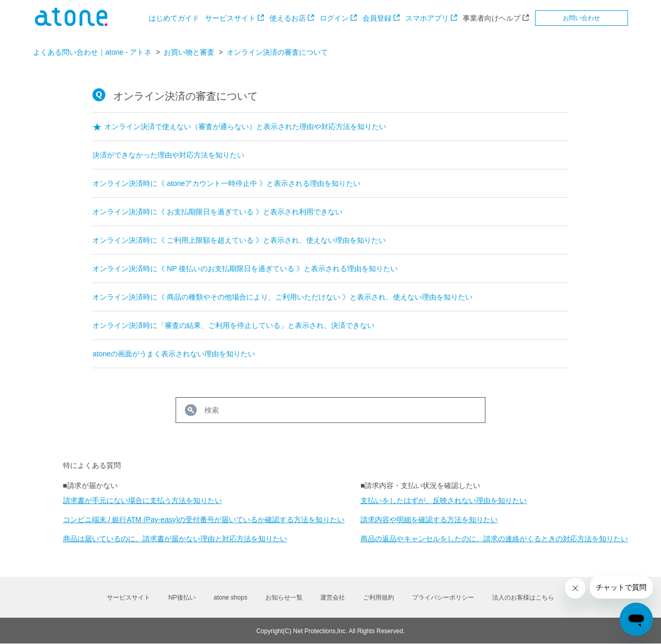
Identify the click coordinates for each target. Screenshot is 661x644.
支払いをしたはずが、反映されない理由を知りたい (444, 500)
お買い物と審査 (189, 52)
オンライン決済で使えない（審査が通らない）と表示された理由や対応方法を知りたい (245, 127)
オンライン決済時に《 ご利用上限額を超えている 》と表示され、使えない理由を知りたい (239, 240)
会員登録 (377, 18)
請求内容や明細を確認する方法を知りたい (429, 520)
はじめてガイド (174, 18)
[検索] (330, 410)
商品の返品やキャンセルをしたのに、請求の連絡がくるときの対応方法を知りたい (494, 539)
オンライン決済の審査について (277, 52)
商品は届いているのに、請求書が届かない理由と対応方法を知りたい (175, 539)
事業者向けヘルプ (492, 18)
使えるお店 (288, 18)
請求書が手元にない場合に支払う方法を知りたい (143, 500)
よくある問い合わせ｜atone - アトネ (92, 52)
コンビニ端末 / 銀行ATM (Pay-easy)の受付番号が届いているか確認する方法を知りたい (204, 520)
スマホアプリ (427, 18)
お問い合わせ (581, 18)
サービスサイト (230, 18)
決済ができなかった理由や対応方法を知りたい (168, 155)
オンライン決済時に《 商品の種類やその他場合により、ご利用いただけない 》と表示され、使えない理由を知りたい (282, 297)
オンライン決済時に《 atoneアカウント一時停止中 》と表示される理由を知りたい (226, 183)
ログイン (334, 18)
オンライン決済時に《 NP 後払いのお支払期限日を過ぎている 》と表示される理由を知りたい (245, 269)
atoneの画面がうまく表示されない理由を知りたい (174, 354)
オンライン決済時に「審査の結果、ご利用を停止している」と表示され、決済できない (233, 325)
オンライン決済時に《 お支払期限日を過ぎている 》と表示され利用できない (217, 212)
